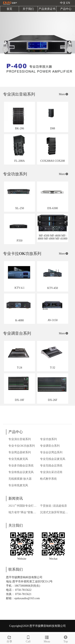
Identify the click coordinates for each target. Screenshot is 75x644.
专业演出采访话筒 (51, 472)
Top (66, 639)
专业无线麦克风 (18, 459)
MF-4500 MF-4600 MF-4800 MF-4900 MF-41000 (53, 237)
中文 (63, 3)
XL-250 (19, 208)
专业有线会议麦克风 (21, 472)
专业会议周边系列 (51, 452)
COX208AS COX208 (53, 161)
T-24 (20, 368)
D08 (53, 128)
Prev (5, 49)
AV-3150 (53, 320)
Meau (47, 639)
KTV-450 (52, 288)
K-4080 (19, 320)
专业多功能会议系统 (21, 466)
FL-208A (20, 161)
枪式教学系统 (48, 479)
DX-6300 (52, 208)
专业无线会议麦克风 (53, 459)
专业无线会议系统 (51, 466)
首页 (9, 9)
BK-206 (19, 128)
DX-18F (19, 400)
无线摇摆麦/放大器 (20, 479)
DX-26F (53, 400)
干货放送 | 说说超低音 (54, 506)
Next (70, 49)
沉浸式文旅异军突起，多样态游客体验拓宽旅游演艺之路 (55, 512)
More (63, 94)
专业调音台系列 (50, 446)
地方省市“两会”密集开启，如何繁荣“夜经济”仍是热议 (23, 512)
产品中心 (66, 9)
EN (68, 3)
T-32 (53, 368)
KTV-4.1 (20, 288)
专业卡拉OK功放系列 (22, 446)
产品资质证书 (47, 9)
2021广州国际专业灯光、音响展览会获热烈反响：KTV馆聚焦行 (23, 506)
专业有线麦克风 (18, 485)
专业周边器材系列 (20, 452)
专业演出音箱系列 (20, 439)
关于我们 (28, 9)
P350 (19, 241)
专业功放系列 (48, 439)
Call (28, 639)
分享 (9, 639)
